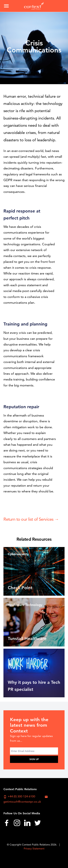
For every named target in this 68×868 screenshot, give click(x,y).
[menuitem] (7, 824)
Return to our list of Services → (31, 519)
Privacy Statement (34, 849)
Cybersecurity (18, 554)
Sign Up (34, 759)
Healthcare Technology (25, 605)
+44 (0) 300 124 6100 (19, 796)
